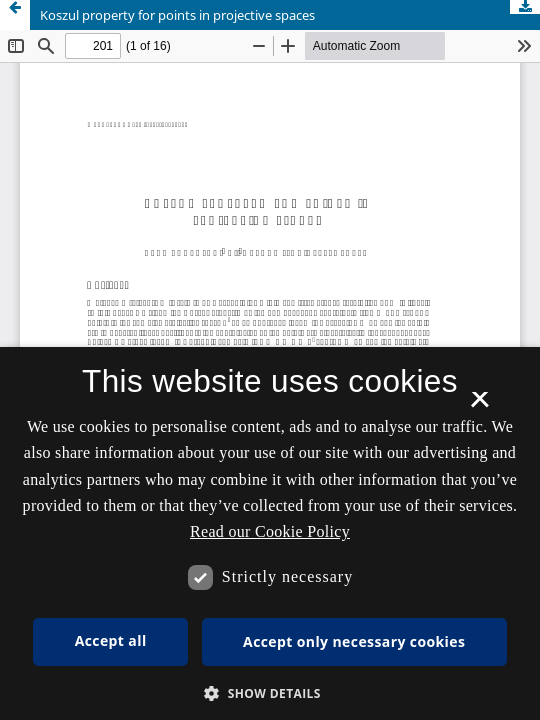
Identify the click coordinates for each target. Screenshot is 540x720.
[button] (270, 693)
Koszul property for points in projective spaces (177, 15)
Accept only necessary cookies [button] (354, 641)
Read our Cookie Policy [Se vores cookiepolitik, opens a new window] (270, 531)
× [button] (479, 406)
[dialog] (270, 533)
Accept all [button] (111, 640)
